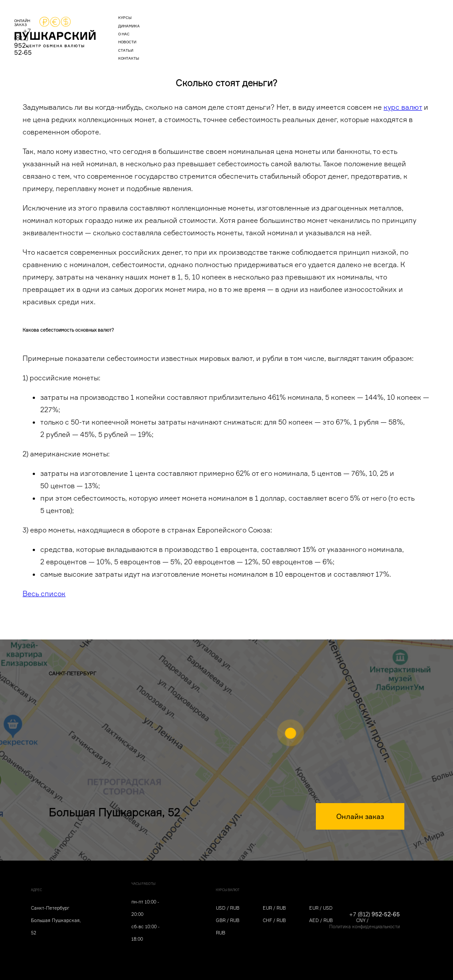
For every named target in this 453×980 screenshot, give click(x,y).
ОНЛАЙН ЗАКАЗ (338, 29)
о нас (206, 29)
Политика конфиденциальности (365, 926)
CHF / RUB (274, 920)
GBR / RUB (228, 920)
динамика (174, 29)
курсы (142, 29)
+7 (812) (391, 28)
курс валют (403, 107)
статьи (267, 29)
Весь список (44, 593)
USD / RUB (228, 908)
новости (236, 29)
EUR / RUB (274, 908)
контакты (300, 29)
